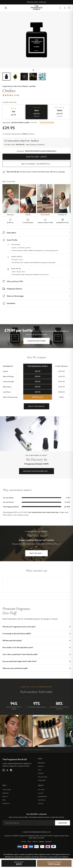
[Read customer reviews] (36, 151)
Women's (41, 766)
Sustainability (42, 796)
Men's (40, 770)
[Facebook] (11, 770)
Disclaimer (49, 842)
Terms (29, 842)
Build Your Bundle (36, 408)
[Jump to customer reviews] (36, 96)
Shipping (5, 793)
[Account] (65, 8)
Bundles (41, 773)
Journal (41, 793)
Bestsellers (41, 763)
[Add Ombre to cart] (19, 863)
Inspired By (42, 780)
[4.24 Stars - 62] (11, 95)
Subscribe (63, 823)
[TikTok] (7, 770)
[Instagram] (4, 770)
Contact (41, 803)
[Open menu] (6, 8)
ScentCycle (42, 800)
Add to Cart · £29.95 (36, 157)
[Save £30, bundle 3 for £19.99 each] (54, 863)
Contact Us (6, 803)
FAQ (4, 800)
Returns (5, 796)
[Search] (60, 8)
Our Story (41, 790)
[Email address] (29, 823)
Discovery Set (43, 777)
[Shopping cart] (69, 8)
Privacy (24, 842)
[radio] (13, 112)
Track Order (7, 790)
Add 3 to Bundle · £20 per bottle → (36, 164)
